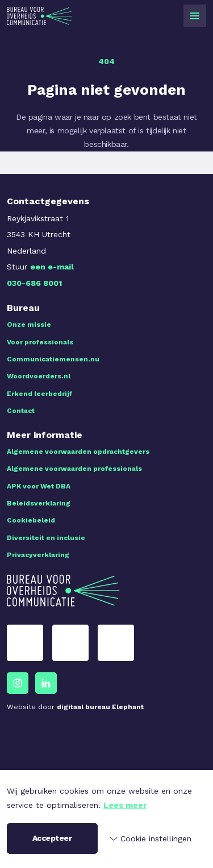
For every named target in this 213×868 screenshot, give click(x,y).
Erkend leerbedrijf (39, 394)
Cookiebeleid (31, 520)
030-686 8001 (34, 283)
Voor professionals (40, 342)
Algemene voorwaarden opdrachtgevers (78, 452)
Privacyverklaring (38, 555)
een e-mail (52, 267)
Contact (21, 411)
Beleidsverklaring (39, 503)
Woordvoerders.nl (39, 376)
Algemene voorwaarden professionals (74, 469)
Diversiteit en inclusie (46, 538)
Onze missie (29, 325)
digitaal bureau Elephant (100, 707)
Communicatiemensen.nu (53, 359)
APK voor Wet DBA (39, 486)
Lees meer (125, 805)
